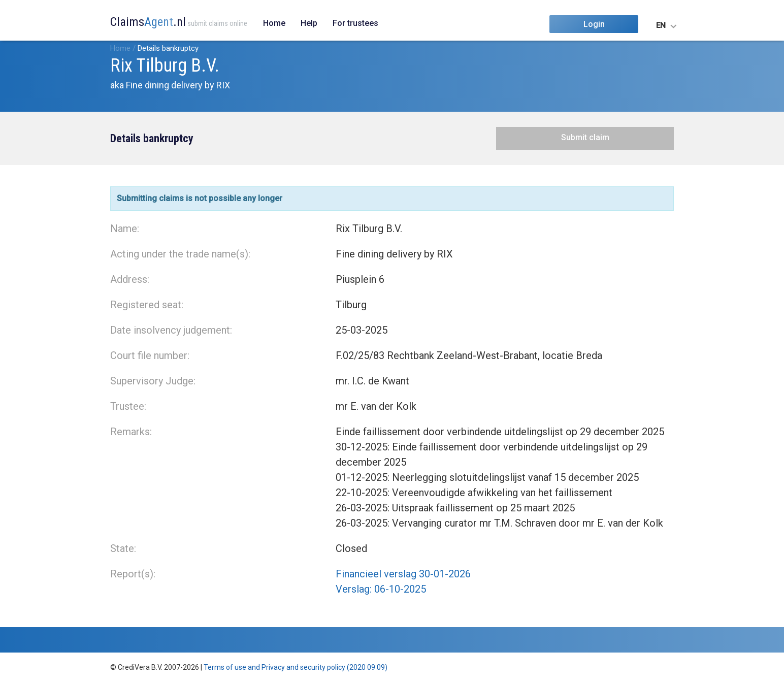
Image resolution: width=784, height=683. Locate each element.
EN (661, 25)
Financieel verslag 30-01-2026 (403, 574)
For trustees (355, 23)
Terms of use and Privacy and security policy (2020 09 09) (296, 667)
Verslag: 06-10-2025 (381, 589)
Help (309, 23)
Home (274, 23)
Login (594, 24)
